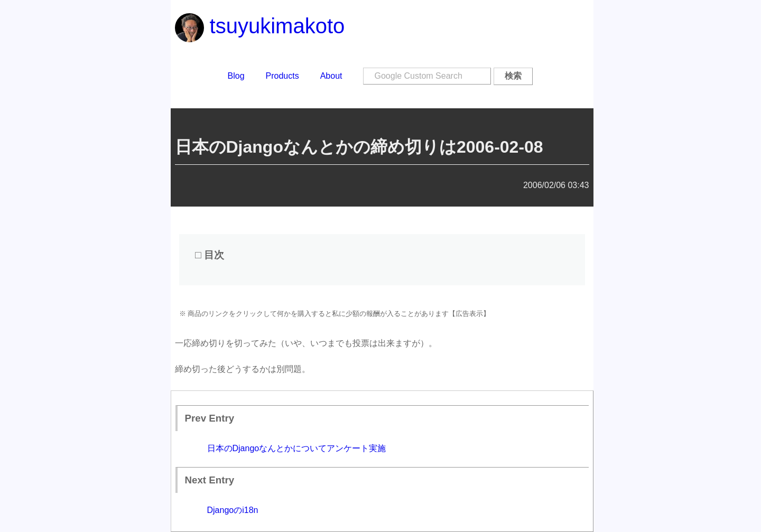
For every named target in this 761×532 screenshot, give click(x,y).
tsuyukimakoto (260, 26)
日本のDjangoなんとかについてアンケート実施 (297, 448)
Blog (236, 76)
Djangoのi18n (233, 510)
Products (282, 76)
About (331, 76)
